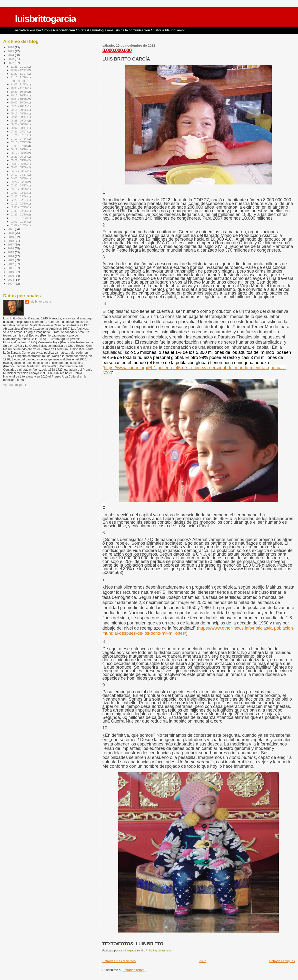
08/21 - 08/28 (19, 124)
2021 (11, 229)
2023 (11, 59)
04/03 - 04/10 (19, 178)
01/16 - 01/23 (19, 218)
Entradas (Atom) (134, 970)
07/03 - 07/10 (19, 146)
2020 (11, 233)
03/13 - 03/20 (19, 189)
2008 (11, 280)
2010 (11, 272)
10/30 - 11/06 (19, 88)
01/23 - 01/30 (19, 214)
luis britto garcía (40, 302)
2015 (11, 252)
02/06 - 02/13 (19, 207)
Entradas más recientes (119, 961)
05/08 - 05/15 (19, 164)
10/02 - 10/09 (19, 102)
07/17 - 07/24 (19, 139)
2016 (11, 248)
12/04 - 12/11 (19, 70)
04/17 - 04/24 (19, 171)
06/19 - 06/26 (19, 149)
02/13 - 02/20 (19, 204)
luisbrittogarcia (45, 19)
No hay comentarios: (161, 951)
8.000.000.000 (117, 50)
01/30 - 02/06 (19, 211)
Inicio (202, 961)
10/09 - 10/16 (19, 99)
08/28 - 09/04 (19, 121)
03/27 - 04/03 (19, 182)
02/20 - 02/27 (19, 200)
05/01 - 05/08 (19, 167)
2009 (11, 276)
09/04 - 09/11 (19, 117)
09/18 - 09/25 (19, 110)
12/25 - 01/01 (19, 67)
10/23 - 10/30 (19, 92)
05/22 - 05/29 (19, 160)
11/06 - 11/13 (19, 84)
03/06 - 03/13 (19, 193)
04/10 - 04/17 (19, 175)
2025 (11, 51)
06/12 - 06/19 (19, 153)
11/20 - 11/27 (19, 74)
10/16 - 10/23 (19, 95)
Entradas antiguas (282, 961)
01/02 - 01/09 (19, 225)
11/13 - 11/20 (19, 77)
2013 (11, 260)
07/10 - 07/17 (19, 142)
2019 (11, 237)
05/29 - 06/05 (19, 157)
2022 (11, 63)
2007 (11, 283)
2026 (11, 47)
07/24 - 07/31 (19, 135)
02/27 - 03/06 (19, 196)
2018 (11, 241)
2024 (11, 55)
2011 (11, 268)
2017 (11, 244)
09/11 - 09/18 (19, 113)
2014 (11, 256)
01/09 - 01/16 (19, 222)
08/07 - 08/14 (19, 128)
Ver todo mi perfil (15, 385)
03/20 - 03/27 (19, 185)
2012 (11, 264)
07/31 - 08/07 (19, 132)
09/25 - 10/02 (19, 106)
